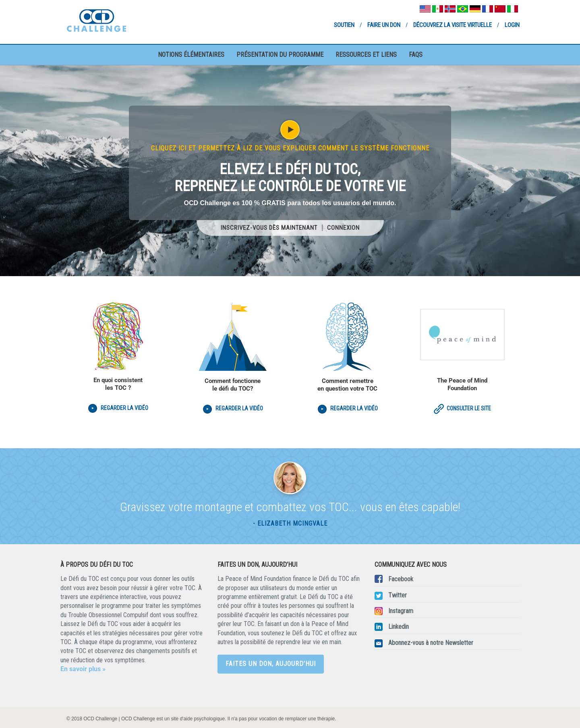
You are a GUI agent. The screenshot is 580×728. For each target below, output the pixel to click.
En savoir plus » (83, 669)
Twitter (398, 595)
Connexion (343, 228)
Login (512, 25)
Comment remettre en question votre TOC (347, 385)
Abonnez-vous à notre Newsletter (431, 643)
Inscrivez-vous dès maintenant (269, 228)
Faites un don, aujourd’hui (271, 664)
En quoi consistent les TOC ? (118, 384)
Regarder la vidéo (124, 408)
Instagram (401, 611)
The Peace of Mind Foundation (462, 384)
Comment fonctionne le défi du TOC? (233, 385)
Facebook (401, 579)
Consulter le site (462, 408)
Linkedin (399, 627)
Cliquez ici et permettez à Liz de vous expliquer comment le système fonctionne (290, 148)
